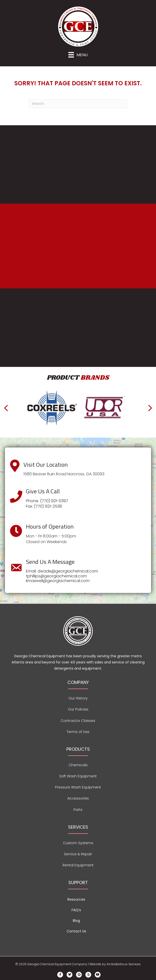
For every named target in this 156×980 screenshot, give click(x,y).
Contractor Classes (78, 721)
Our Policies (78, 709)
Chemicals (78, 765)
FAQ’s (76, 910)
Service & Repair (78, 854)
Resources (76, 899)
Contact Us (76, 931)
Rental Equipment (78, 865)
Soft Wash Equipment (78, 776)
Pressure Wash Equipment (78, 787)
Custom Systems (78, 843)
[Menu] (78, 55)
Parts (78, 810)
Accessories (78, 798)
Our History (78, 698)
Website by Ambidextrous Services (115, 964)
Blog (76, 921)
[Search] (78, 104)
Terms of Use (78, 732)
